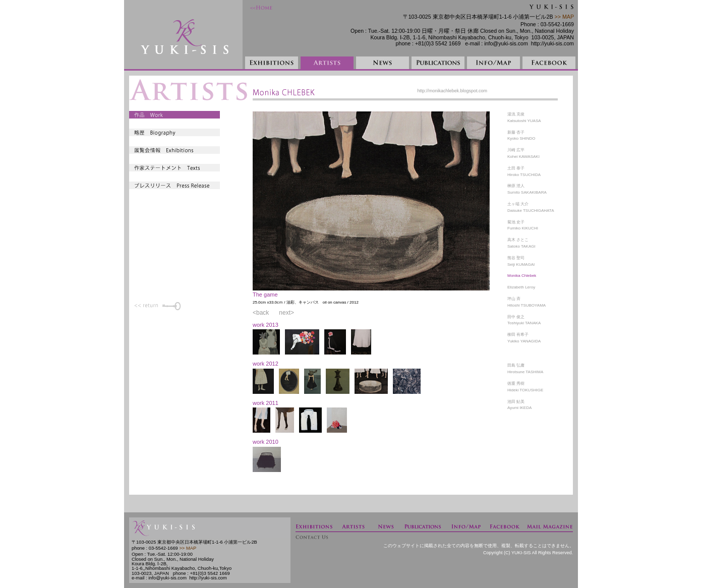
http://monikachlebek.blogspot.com (452, 91)
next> (286, 313)
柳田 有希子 (518, 335)
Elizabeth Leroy (521, 287)
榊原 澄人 (516, 186)
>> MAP (564, 17)
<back (261, 313)
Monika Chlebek (522, 276)
